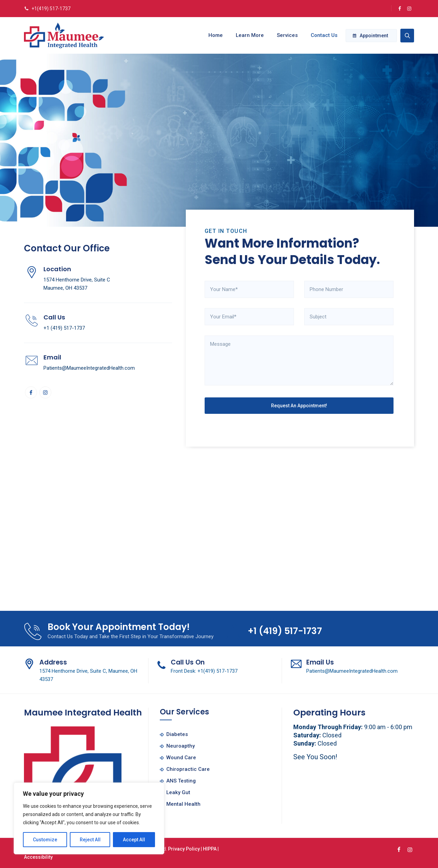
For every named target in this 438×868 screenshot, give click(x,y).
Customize (45, 840)
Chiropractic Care (188, 769)
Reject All (90, 840)
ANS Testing (181, 781)
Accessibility (38, 857)
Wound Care (181, 758)
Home (213, 35)
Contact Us (321, 35)
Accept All (134, 840)
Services (285, 35)
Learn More (247, 35)
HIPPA (210, 849)
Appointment (370, 36)
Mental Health (183, 804)
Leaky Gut (178, 792)
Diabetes (177, 734)
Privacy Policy (184, 849)
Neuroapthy (181, 746)
